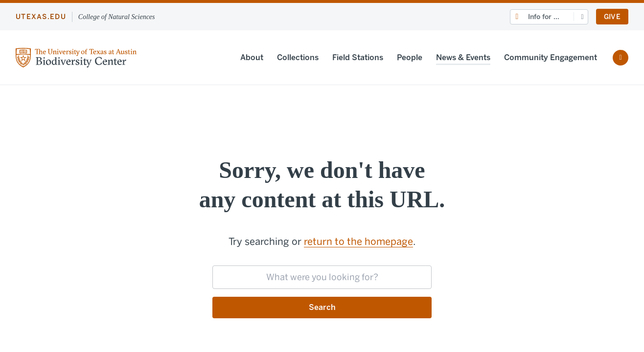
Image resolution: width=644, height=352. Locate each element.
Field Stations (358, 57)
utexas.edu (41, 17)
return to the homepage (358, 242)
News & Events (463, 57)
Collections (298, 57)
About (252, 57)
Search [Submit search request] (322, 307)
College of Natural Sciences (117, 17)
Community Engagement (551, 57)
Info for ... (544, 17)
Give (612, 17)
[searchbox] (322, 277)
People (410, 57)
